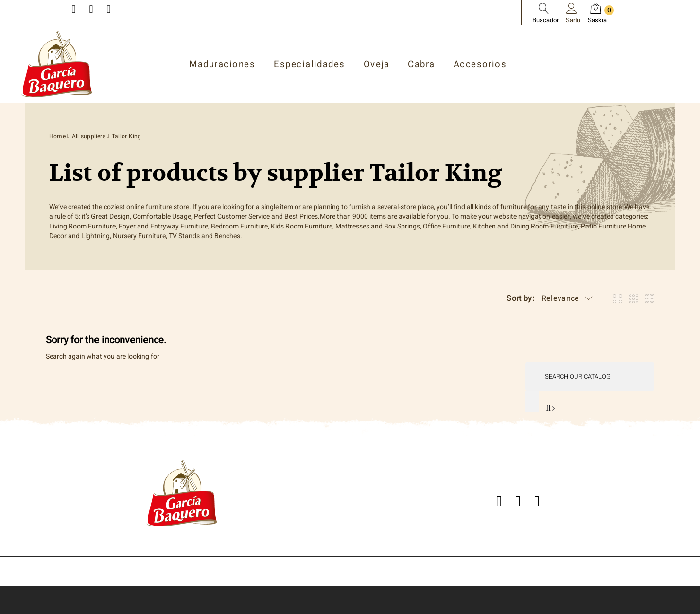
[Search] (590, 377)
